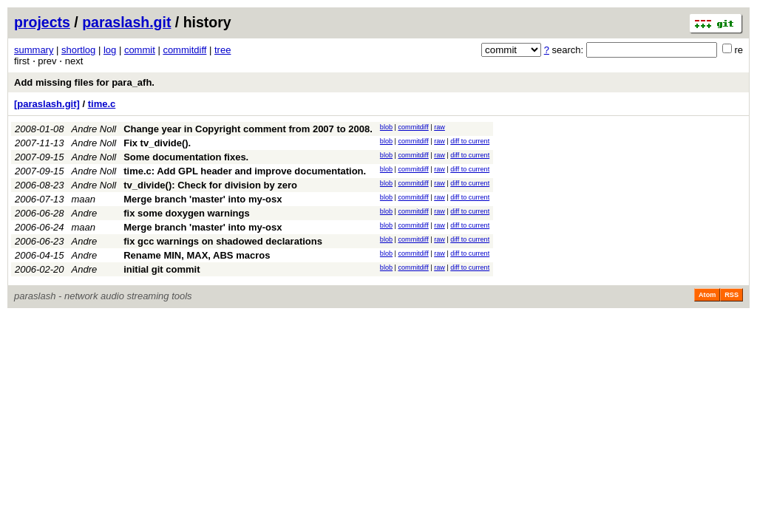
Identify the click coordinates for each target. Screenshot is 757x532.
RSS (731, 295)
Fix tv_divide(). (157, 143)
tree (223, 50)
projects (42, 22)
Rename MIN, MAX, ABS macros (197, 255)
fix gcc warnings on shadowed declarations (223, 241)
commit (140, 50)
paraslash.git (126, 22)
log (110, 50)
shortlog (78, 50)
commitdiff (184, 50)
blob (386, 127)
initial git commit (162, 269)
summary (34, 50)
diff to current (470, 141)
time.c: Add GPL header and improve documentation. (245, 171)
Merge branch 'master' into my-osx (203, 199)
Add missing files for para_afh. (84, 82)
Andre (85, 213)
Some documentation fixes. (186, 157)
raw (439, 127)
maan (84, 199)
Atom (707, 295)
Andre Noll (94, 129)
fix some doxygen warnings (187, 213)
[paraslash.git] (47, 104)
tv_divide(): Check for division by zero (210, 185)
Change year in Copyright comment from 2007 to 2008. (248, 129)
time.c (102, 104)
